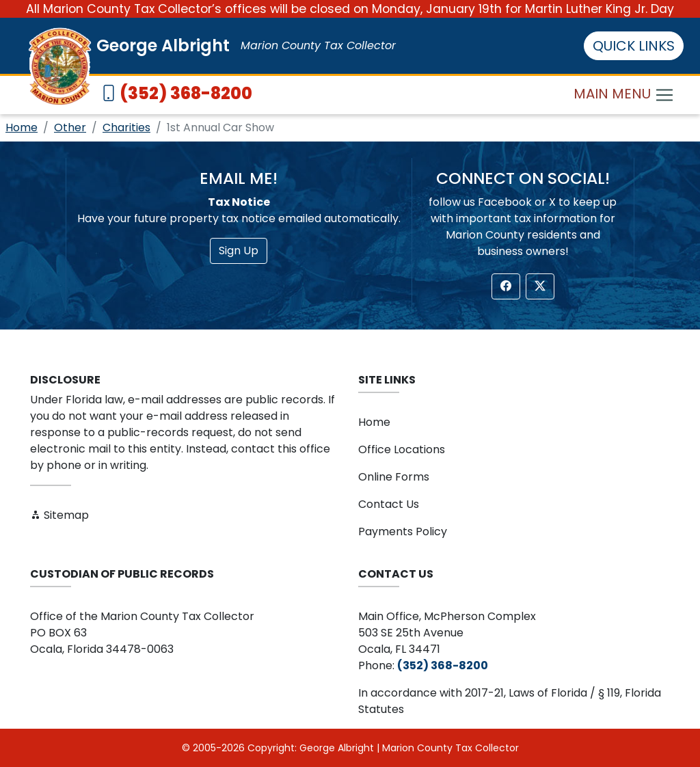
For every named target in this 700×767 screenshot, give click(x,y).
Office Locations (402, 449)
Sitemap (59, 515)
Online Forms (394, 477)
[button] (506, 286)
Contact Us (389, 504)
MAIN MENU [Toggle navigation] (624, 95)
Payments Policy (403, 531)
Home (22, 127)
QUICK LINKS (634, 46)
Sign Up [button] (239, 251)
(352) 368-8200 (186, 93)
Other (70, 127)
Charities (126, 127)
